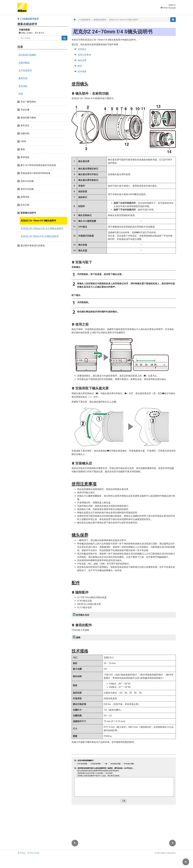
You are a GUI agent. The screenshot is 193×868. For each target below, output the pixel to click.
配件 (80, 66)
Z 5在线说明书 (84, 20)
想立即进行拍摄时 (27, 55)
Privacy (23, 853)
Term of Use (34, 853)
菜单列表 (23, 78)
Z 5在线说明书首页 (29, 19)
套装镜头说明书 (100, 20)
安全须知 (23, 86)
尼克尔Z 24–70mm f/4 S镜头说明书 (38, 221)
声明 (21, 94)
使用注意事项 (84, 55)
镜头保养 (82, 60)
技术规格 (82, 71)
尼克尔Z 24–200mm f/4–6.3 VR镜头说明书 (42, 228)
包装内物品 (24, 63)
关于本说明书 (25, 70)
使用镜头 (82, 49)
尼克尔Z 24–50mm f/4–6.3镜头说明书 (40, 236)
